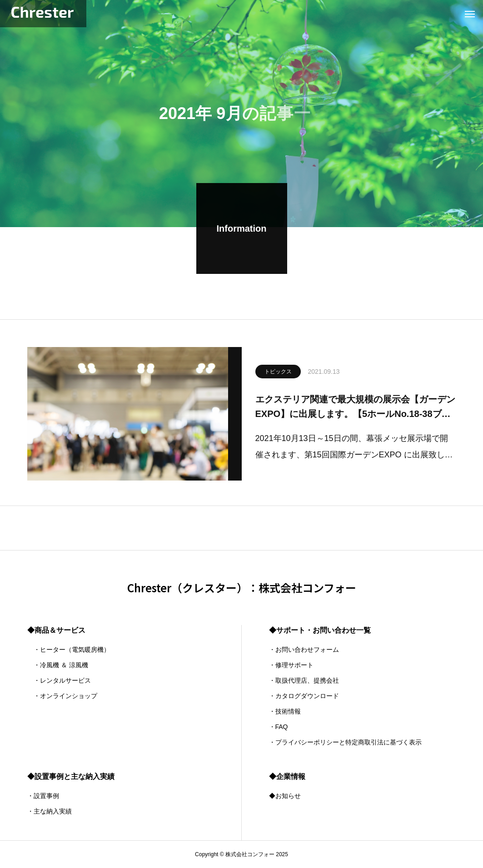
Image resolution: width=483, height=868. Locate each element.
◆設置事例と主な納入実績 (71, 776)
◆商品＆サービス (56, 630)
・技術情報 (285, 711)
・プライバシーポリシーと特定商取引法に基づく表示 (345, 742)
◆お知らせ (285, 796)
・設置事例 (43, 796)
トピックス (278, 373)
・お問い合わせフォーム (304, 650)
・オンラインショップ (62, 696)
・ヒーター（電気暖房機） (69, 650)
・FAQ (279, 727)
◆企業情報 (287, 776)
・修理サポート (291, 665)
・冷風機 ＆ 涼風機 (58, 665)
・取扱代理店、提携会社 (304, 680)
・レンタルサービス (59, 680)
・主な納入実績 (50, 811)
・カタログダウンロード (304, 696)
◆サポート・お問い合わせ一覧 (320, 630)
